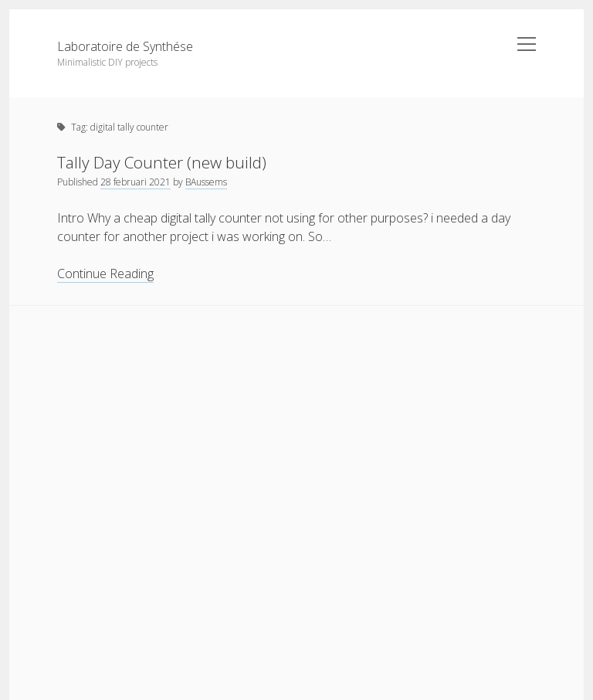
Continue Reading (105, 274)
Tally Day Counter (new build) (162, 162)
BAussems (206, 182)
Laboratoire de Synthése (125, 46)
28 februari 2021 (136, 182)
